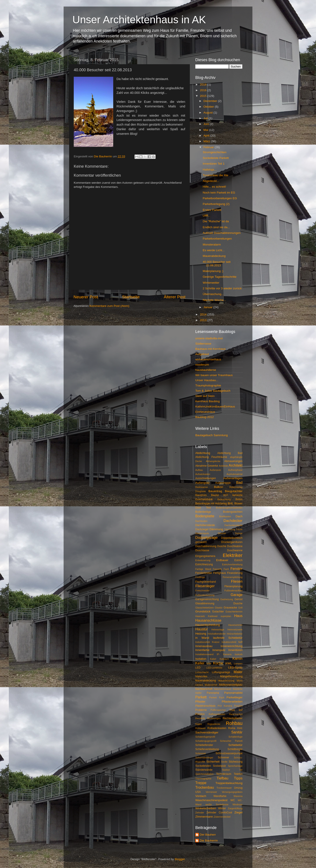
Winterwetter (211, 283)
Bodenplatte (205, 516)
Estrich (238, 560)
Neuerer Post (86, 297)
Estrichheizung (204, 564)
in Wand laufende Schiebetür (219, 638)
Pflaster (200, 702)
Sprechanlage (235, 766)
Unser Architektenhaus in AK (139, 20)
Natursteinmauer (223, 689)
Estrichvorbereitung (232, 564)
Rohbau (234, 723)
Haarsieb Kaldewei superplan (213, 616)
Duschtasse (202, 550)
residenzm (202, 365)
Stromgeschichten (215, 152)
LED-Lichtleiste (215, 668)
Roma (232, 728)
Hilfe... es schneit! (215, 187)
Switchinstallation (204, 774)
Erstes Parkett (212, 210)
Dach (239, 516)
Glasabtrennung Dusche (219, 603)
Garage (237, 595)
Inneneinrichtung (232, 646)
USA (198, 792)
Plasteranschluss (205, 706)
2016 (204, 90)
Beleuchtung (224, 499)
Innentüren (235, 650)
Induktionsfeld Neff (232, 642)
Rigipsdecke (214, 724)
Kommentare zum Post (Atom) (110, 306)
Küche (218, 663)
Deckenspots (202, 533)
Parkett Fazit (217, 697)
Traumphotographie (208, 385)
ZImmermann (204, 817)
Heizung (201, 634)
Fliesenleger (205, 586)
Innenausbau (204, 646)
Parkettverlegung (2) (216, 204)
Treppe (201, 783)
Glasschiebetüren (205, 608)
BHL (231, 503)
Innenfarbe (202, 650)
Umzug (238, 788)
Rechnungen (214, 718)
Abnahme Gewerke (207, 466)
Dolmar (239, 533)
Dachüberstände (205, 525)
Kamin (237, 658)
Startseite (131, 297)
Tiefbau (222, 778)
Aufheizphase (235, 470)
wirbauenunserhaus (208, 359)
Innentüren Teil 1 (214, 164)
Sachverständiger (207, 732)
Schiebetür (235, 745)
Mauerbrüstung (226, 681)
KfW (209, 663)
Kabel (213, 659)
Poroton (238, 706)
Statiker (226, 770)
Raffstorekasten (217, 714)
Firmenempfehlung (233, 577)
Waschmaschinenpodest (211, 800)
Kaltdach (224, 659)
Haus (238, 616)
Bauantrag (215, 491)
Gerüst (239, 599)
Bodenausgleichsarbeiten (229, 508)
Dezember (211, 101)
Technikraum (224, 774)
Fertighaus (220, 573)
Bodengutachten (233, 512)
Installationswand (204, 654)
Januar (208, 307)
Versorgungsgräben (232, 792)
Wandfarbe (220, 796)
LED (198, 668)
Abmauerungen (233, 461)
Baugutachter (234, 491)
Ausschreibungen (206, 478)
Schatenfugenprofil (205, 737)
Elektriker (233, 555)
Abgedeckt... (211, 181)
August (208, 113)
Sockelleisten (203, 766)
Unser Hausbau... (207, 380)
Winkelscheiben (206, 808)
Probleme (201, 710)
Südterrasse (203, 344)
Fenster (236, 569)
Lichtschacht (202, 672)
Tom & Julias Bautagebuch (213, 391)
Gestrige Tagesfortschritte (220, 277)
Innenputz (219, 650)
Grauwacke (230, 608)
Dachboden (201, 521)
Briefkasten (225, 516)
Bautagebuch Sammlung (212, 435)
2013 (204, 320)
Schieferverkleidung (207, 749)
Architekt (236, 465)
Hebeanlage (218, 630)
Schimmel (200, 753)
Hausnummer (235, 625)
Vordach (201, 796)
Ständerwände (204, 770)
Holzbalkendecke (217, 634)
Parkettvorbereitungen (217, 239)
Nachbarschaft (204, 689)
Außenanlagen (233, 478)
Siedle (224, 762)
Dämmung (216, 529)
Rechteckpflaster (233, 718)
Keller (200, 663)
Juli (206, 118)
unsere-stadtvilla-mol (209, 338)
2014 (204, 314)
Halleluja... (210, 170)
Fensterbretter (204, 573)
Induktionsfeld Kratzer (207, 642)
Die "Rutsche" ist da (216, 221)
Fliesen (237, 581)
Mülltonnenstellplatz (231, 685)
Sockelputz (219, 766)
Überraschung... (213, 294)
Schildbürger (235, 749)
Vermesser (211, 792)
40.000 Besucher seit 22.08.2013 (217, 264)
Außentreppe (223, 483)
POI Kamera (225, 706)
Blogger (180, 859)
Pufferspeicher (218, 710)
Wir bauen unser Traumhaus (214, 375)
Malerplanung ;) (213, 271)
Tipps (238, 778)
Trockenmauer (224, 788)
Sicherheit (213, 762)
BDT (226, 495)
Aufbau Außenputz (208, 470)
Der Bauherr (208, 835)
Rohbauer (200, 728)
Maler (238, 672)
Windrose (237, 804)
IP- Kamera (224, 654)
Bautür (215, 495)
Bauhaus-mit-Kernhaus (210, 349)
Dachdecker (233, 521)
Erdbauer (222, 560)
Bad (239, 482)
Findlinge (200, 577)
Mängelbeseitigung (231, 676)
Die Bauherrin (209, 840)
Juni (207, 124)
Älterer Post (175, 297)
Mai (206, 130)
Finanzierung (235, 573)
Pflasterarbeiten (232, 702)
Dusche (222, 546)
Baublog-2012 (205, 417)
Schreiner (223, 758)
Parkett (201, 697)
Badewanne (202, 487)
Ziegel (238, 812)
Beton (239, 499)
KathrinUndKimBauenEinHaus (215, 406)
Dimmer (222, 533)
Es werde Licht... (214, 250)
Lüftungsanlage (221, 672)
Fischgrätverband (206, 582)
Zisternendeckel (222, 817)
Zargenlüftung (235, 808)
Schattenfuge (235, 737)
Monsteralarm (212, 245)
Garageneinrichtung (207, 599)
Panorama (213, 693)
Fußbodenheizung (205, 595)
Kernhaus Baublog (207, 401)
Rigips (199, 724)
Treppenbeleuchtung (229, 783)
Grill (240, 608)
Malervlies (201, 676)
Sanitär (237, 732)
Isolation (201, 659)
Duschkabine (235, 546)
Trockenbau (205, 787)
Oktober (209, 107)
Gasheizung (227, 599)
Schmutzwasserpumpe (229, 753)
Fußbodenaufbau (233, 591)
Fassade (217, 569)
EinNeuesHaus (205, 412)
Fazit (226, 569)
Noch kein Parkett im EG (219, 193)
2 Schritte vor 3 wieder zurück (222, 288)
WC (233, 800)
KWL (229, 663)
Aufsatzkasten (203, 474)
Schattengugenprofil (206, 741)
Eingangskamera (205, 556)
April (207, 136)
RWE (240, 728)
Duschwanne (235, 550)
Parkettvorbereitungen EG (220, 198)
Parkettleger (234, 697)
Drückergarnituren (232, 542)
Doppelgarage (206, 537)
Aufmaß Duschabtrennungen (222, 233)
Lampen (238, 663)
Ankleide (224, 466)
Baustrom (201, 495)
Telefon (238, 774)
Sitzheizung (236, 762)
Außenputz (202, 483)
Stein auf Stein (205, 396)
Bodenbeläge (203, 512)
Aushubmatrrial (234, 474)
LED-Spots (235, 668)
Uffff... (207, 216)
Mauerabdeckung (214, 256)
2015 (204, 96)
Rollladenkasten (217, 728)
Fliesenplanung (233, 586)
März (207, 141)
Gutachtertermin (234, 612)
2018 (204, 84)
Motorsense (211, 685)
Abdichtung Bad (230, 453)
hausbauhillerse (206, 370)
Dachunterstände (233, 525)
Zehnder (200, 813)
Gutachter (218, 612)
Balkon (218, 487)
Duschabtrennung (206, 546)
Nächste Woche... (214, 300)
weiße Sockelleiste (217, 804)
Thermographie (203, 779)
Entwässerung (203, 560)
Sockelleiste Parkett (216, 158)
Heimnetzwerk (235, 630)
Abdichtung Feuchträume (211, 457)
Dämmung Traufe (233, 529)
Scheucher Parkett (231, 741)
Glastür (219, 608)
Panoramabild (233, 693)
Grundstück (203, 611)
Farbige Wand (203, 569)
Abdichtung (203, 453)
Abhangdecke (213, 461)
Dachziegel (202, 529)
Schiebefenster (204, 745)
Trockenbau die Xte (216, 175)
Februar (209, 147)
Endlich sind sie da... (216, 227)
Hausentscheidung (208, 625)
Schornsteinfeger (204, 758)
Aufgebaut (202, 354)
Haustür (202, 629)
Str (241, 770)
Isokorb (239, 654)
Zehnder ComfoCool (219, 813)
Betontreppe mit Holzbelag (211, 503)
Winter (222, 808)
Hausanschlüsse (208, 620)
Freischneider (202, 591)
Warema (238, 796)
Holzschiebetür (235, 634)
